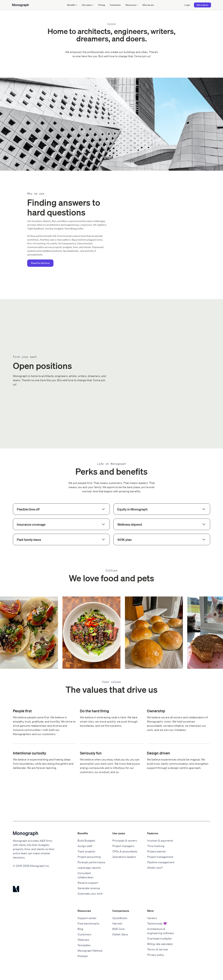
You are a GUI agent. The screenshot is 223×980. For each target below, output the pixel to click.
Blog (80, 929)
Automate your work (90, 894)
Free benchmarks (89, 923)
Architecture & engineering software (160, 931)
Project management (160, 857)
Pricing (102, 5)
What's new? (155, 868)
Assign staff (85, 846)
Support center (87, 918)
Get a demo (202, 5)
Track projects (86, 851)
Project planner (157, 851)
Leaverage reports (89, 868)
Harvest (117, 923)
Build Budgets (86, 840)
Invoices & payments (160, 840)
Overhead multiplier (160, 938)
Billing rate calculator (160, 944)
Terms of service (157, 949)
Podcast (83, 956)
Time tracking (156, 846)
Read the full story (40, 263)
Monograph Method (90, 951)
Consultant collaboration (86, 875)
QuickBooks (120, 918)
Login (187, 5)
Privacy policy (156, 955)
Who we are (148, 5)
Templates (84, 945)
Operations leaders (124, 857)
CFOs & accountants (125, 851)
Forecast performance (91, 862)
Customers (115, 5)
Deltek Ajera (120, 934)
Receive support (88, 883)
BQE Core (118, 929)
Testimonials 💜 (157, 923)
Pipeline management (161, 862)
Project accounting (89, 857)
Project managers (123, 846)
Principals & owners (125, 840)
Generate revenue (89, 888)
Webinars (83, 940)
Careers (152, 918)
